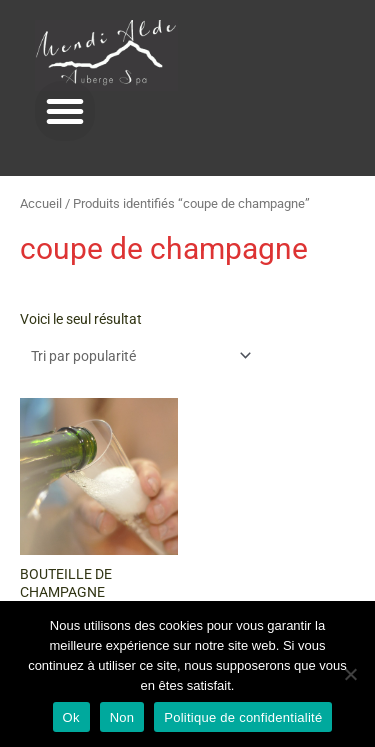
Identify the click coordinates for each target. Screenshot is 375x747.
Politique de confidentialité (243, 717)
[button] (65, 111)
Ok (71, 717)
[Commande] (137, 356)
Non (122, 717)
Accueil (41, 203)
